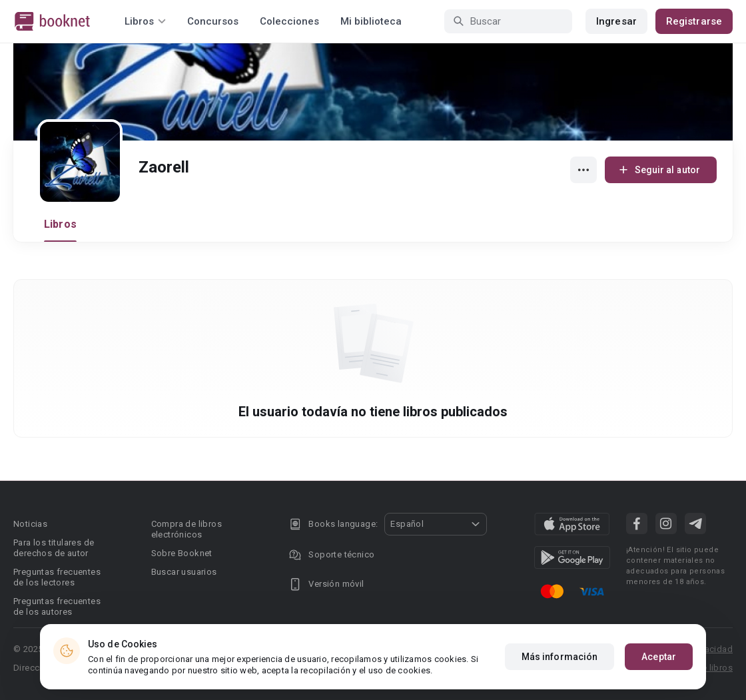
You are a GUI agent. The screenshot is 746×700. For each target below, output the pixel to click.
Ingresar (616, 21)
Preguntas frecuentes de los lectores (57, 577)
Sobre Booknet (182, 553)
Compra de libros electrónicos (186, 529)
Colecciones (289, 21)
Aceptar (659, 657)
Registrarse (694, 21)
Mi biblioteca (371, 21)
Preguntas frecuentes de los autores (57, 606)
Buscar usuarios (184, 572)
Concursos (213, 21)
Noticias (30, 524)
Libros (60, 224)
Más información (560, 657)
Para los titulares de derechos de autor (54, 548)
